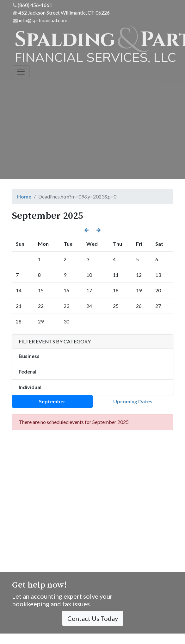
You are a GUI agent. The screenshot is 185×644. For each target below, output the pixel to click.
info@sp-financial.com (40, 20)
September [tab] (52, 401)
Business (29, 356)
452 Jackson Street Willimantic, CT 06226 (61, 13)
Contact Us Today (93, 618)
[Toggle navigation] (21, 72)
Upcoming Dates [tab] (133, 401)
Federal (28, 371)
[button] (86, 230)
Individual (30, 387)
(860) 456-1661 (32, 5)
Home (24, 196)
